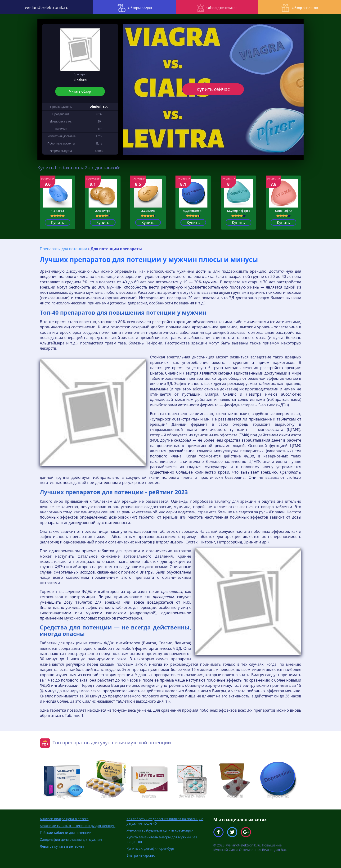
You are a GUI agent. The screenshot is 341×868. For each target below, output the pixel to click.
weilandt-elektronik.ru (43, 7)
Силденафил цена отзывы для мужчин (71, 839)
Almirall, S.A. (99, 107)
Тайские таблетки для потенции (66, 832)
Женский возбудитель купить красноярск (160, 830)
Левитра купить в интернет (62, 846)
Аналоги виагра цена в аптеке (64, 819)
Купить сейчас (213, 89)
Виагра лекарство (141, 855)
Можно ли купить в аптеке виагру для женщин (78, 825)
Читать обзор (80, 91)
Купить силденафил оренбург (150, 848)
